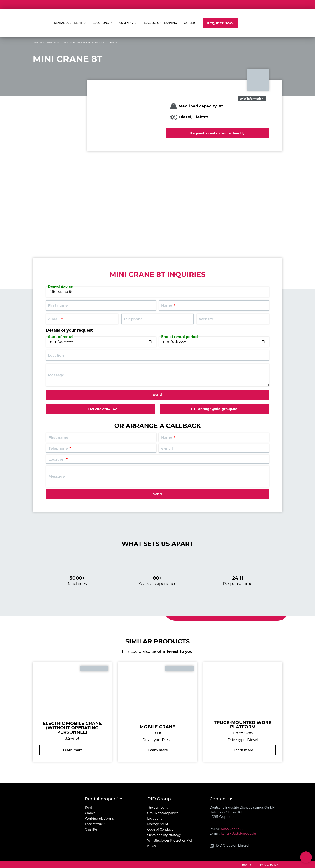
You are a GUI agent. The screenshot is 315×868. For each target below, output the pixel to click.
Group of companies (163, 813)
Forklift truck (95, 824)
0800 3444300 (232, 829)
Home (38, 42)
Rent (89, 808)
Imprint (246, 865)
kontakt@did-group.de (238, 833)
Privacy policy (269, 865)
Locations (155, 819)
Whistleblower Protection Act (170, 840)
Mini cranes (90, 42)
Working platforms (99, 819)
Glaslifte (91, 829)
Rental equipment (57, 42)
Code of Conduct (160, 829)
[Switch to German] (294, 23)
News (151, 846)
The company (158, 808)
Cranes (76, 42)
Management (158, 824)
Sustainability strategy (164, 835)
